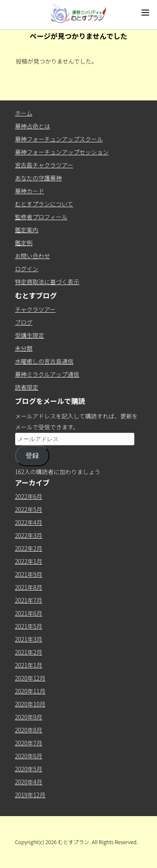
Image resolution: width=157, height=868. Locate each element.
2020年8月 (29, 730)
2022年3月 (29, 535)
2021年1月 (29, 665)
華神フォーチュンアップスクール (59, 139)
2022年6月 (29, 496)
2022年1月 (29, 561)
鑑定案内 (27, 230)
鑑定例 (24, 243)
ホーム (24, 113)
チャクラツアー (35, 309)
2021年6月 (29, 613)
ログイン (27, 269)
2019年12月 (30, 795)
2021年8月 (29, 587)
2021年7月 (29, 600)
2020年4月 (29, 782)
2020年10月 (30, 704)
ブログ (24, 322)
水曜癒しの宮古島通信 (44, 361)
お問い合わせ (33, 256)
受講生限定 (30, 335)
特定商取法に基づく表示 (47, 282)
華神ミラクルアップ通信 (47, 374)
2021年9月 (29, 574)
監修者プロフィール (41, 217)
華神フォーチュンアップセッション (62, 152)
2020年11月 (30, 691)
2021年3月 (29, 639)
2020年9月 (29, 717)
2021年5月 (29, 626)
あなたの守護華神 (39, 178)
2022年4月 (29, 522)
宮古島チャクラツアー (44, 165)
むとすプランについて (44, 204)
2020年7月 (29, 743)
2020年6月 (29, 756)
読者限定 (27, 387)
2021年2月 (29, 652)
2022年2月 (29, 548)
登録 (32, 456)
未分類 (24, 348)
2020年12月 (30, 678)
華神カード (30, 191)
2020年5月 (29, 769)
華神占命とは (33, 126)
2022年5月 (29, 509)
